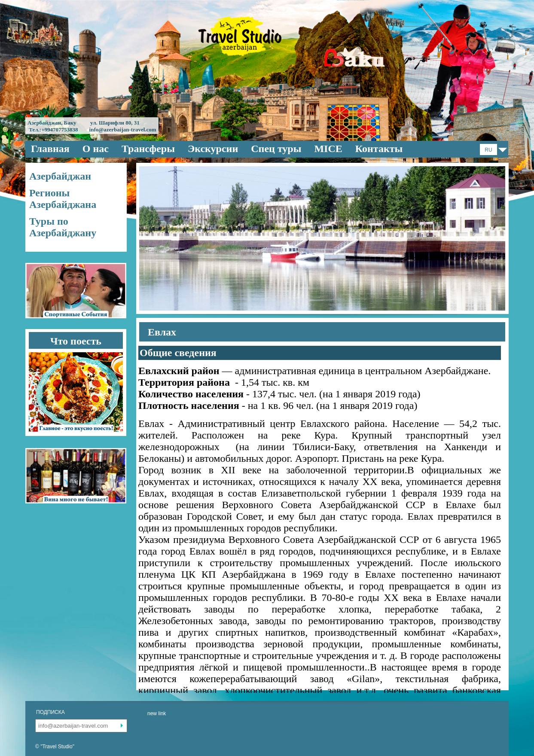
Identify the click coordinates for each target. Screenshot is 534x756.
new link (157, 713)
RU (488, 150)
